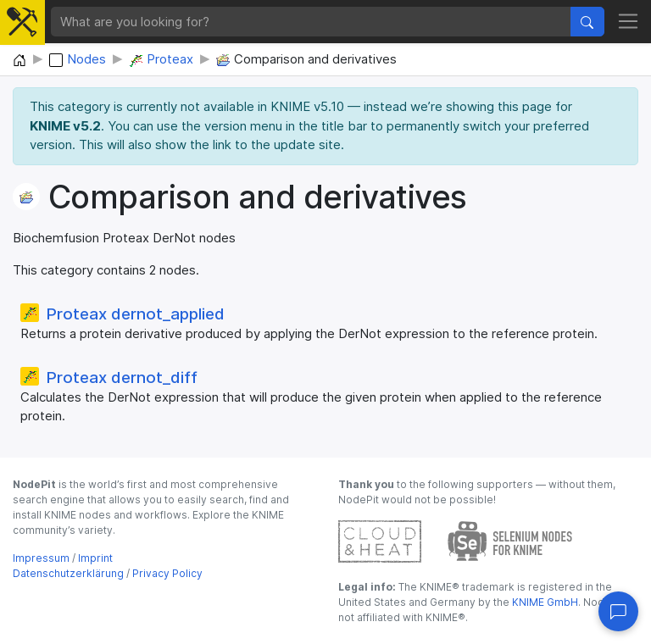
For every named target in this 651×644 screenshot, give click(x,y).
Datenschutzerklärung (68, 573)
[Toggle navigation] (629, 22)
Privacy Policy (167, 573)
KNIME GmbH (544, 602)
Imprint (95, 558)
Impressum (41, 558)
